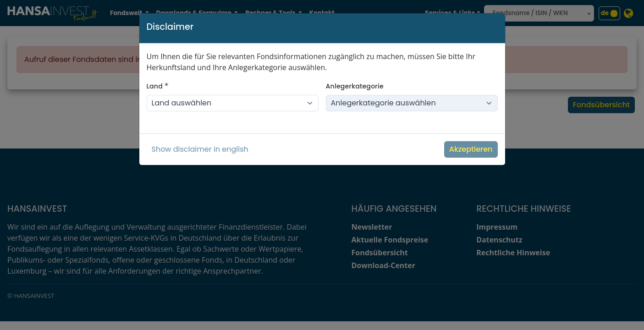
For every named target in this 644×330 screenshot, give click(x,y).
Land (158, 86)
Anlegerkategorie (355, 86)
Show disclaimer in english (200, 149)
